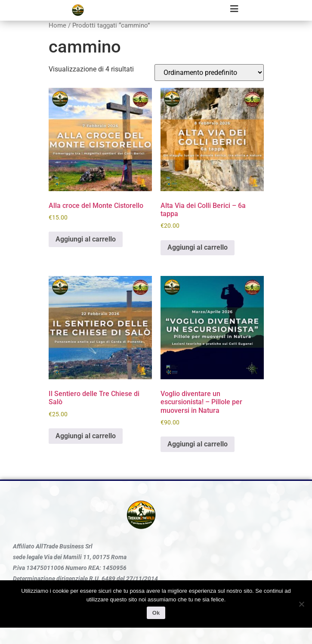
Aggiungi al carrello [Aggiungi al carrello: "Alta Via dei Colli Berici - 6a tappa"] (198, 247)
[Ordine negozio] (209, 73)
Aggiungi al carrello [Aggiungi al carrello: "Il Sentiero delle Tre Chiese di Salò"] (86, 436)
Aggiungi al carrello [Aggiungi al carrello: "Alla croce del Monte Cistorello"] (86, 239)
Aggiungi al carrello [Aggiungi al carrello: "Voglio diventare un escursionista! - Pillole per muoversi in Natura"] (198, 444)
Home (57, 25)
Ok (156, 613)
